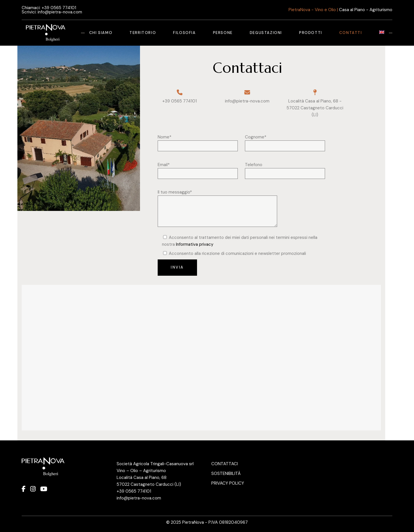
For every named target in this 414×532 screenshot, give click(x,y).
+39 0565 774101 (59, 8)
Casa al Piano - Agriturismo (366, 10)
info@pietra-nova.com (60, 12)
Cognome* (285, 140)
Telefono (285, 168)
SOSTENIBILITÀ (226, 473)
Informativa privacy (195, 244)
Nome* (198, 140)
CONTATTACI (225, 464)
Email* (198, 168)
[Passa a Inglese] (382, 33)
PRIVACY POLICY (228, 483)
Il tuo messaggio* (217, 196)
